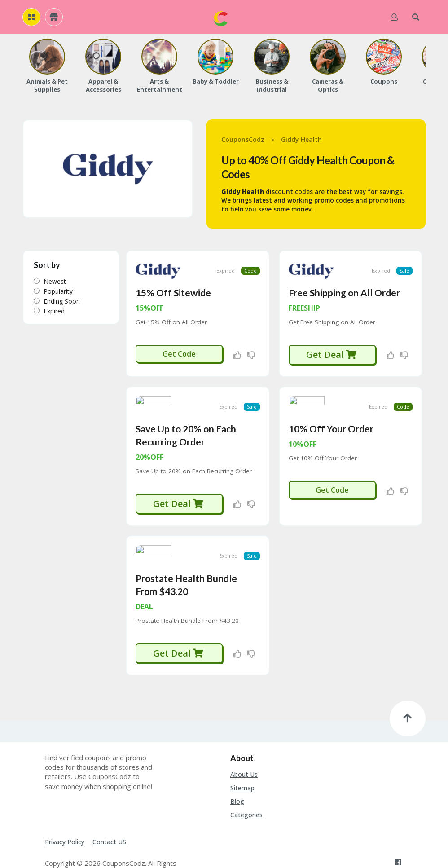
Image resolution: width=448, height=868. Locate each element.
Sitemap (242, 763)
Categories (246, 790)
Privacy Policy (65, 817)
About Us (244, 750)
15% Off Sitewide (173, 284)
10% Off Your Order (331, 412)
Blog (237, 777)
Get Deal (332, 346)
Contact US (109, 817)
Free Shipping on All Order (344, 284)
